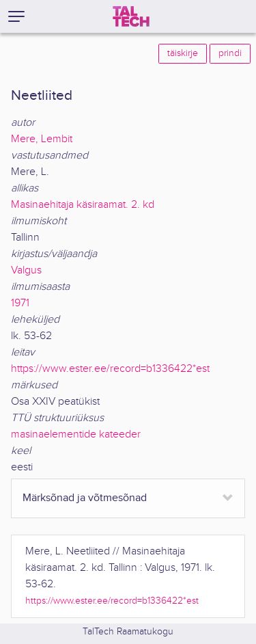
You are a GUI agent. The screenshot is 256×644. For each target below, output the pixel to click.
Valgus (26, 270)
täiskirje (183, 53)
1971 (20, 303)
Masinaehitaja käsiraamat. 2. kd (83, 205)
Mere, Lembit (42, 139)
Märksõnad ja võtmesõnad (85, 498)
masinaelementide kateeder (76, 434)
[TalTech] (131, 16)
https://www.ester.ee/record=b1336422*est (110, 369)
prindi (230, 53)
